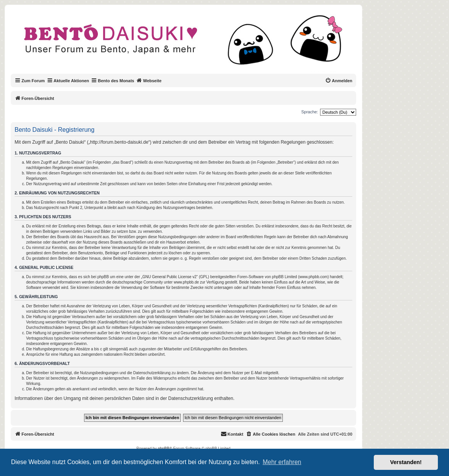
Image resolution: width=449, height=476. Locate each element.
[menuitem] (339, 81)
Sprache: (310, 112)
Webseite (149, 80)
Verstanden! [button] (406, 462)
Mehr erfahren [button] (282, 462)
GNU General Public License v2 (169, 277)
